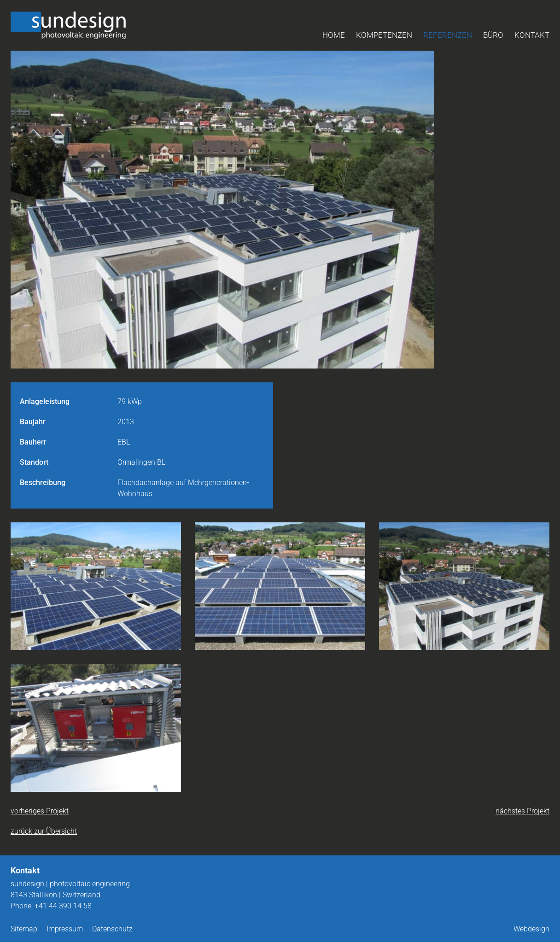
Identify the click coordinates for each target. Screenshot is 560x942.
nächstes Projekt (522, 811)
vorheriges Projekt (40, 811)
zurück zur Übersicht (44, 831)
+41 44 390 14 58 (63, 906)
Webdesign (531, 929)
